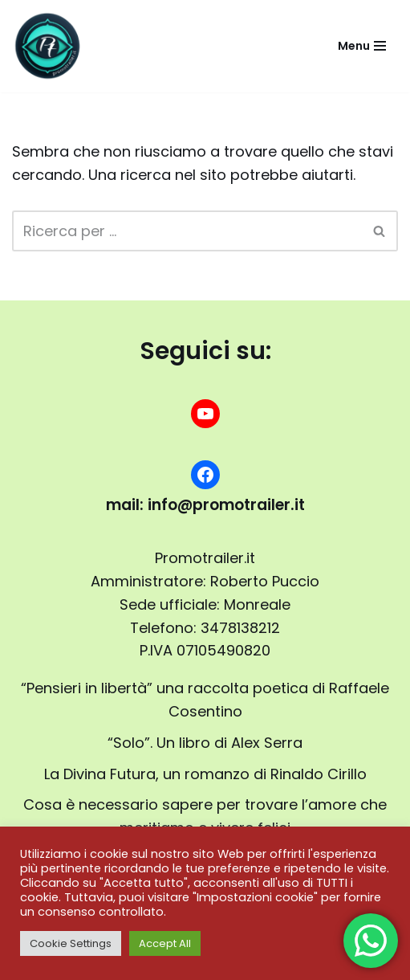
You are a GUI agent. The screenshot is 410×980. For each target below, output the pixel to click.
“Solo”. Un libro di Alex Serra (205, 743)
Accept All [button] (165, 943)
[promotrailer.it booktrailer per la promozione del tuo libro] (49, 46)
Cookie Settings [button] (71, 943)
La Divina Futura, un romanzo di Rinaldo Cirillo (205, 774)
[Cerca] (187, 231)
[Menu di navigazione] (362, 46)
